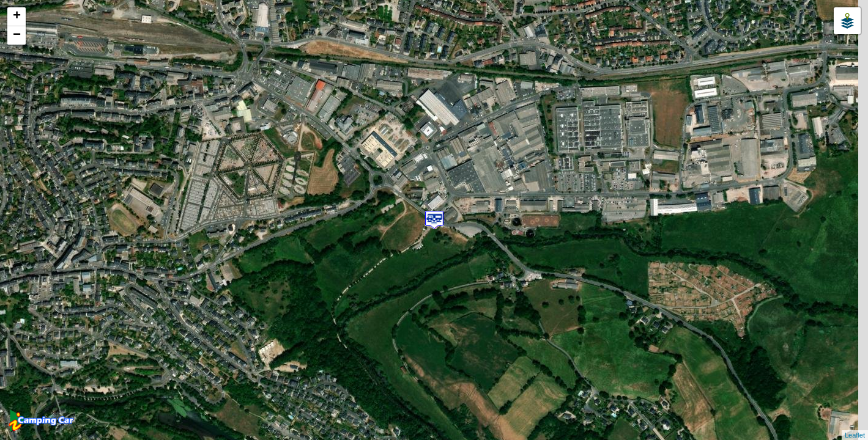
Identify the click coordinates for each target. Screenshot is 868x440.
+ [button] (17, 16)
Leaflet (855, 435)
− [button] (17, 35)
